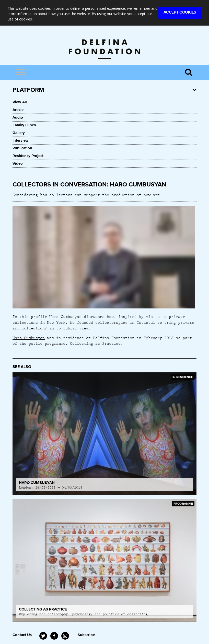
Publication (22, 148)
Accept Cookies (180, 12)
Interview (21, 140)
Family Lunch (24, 125)
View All (20, 102)
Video (18, 163)
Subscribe (86, 635)
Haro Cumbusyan (29, 338)
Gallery (19, 133)
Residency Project (28, 156)
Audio (18, 117)
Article (18, 110)
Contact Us (22, 635)
